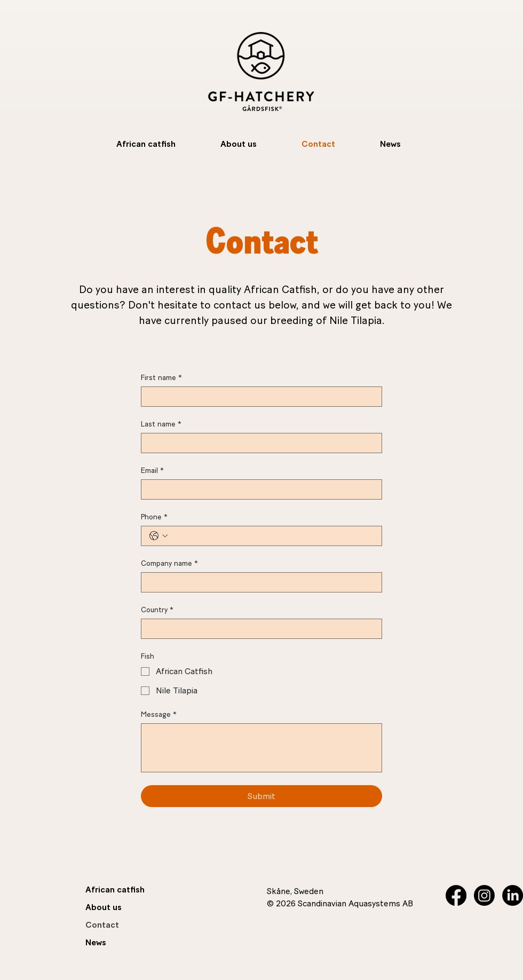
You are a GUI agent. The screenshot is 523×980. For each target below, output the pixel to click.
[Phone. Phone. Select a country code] (159, 536)
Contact (102, 925)
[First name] (258, 397)
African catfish (115, 890)
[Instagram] (484, 895)
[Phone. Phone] (272, 536)
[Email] (258, 489)
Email (152, 471)
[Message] (261, 748)
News (96, 942)
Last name (161, 424)
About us (104, 907)
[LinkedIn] (513, 895)
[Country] (258, 629)
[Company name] (258, 582)
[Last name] (258, 443)
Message (159, 714)
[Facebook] (456, 895)
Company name (169, 563)
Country (157, 610)
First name (161, 378)
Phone (154, 517)
